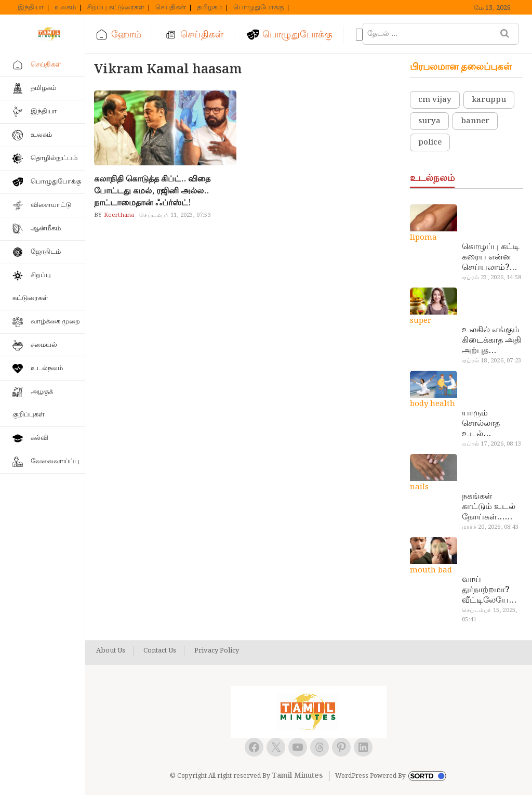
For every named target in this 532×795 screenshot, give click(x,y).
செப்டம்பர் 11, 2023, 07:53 (175, 215)
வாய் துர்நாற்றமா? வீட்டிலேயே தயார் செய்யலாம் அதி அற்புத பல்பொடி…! (486, 590)
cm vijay (435, 100)
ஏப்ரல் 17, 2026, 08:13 (491, 444)
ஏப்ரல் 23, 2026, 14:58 (491, 278)
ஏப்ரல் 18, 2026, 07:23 (491, 361)
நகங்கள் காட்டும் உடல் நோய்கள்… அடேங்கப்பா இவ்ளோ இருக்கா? (489, 507)
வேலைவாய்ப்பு (55, 461)
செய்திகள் (171, 8)
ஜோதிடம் (46, 252)
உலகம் (65, 8)
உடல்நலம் (47, 368)
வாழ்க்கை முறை (55, 322)
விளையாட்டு (51, 205)
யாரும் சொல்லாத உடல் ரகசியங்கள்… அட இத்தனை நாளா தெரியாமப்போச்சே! (491, 424)
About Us (111, 651)
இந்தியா (31, 8)
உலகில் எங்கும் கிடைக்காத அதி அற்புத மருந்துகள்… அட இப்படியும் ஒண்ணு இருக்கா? (492, 341)
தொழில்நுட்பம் (54, 158)
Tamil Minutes (297, 776)
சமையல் (44, 345)
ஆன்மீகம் (46, 229)
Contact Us (160, 651)
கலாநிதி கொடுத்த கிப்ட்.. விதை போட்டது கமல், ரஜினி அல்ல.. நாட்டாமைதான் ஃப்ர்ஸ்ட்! (152, 191)
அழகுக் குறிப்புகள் (33, 403)
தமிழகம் (210, 8)
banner (475, 121)
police (430, 142)
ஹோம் (126, 35)
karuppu (489, 100)
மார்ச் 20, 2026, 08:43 (490, 527)
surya (429, 121)
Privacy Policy (217, 651)
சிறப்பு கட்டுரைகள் (116, 8)
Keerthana (118, 215)
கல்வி (39, 438)
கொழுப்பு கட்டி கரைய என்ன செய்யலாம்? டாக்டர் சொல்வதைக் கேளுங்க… (491, 257)
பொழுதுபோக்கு (258, 8)
